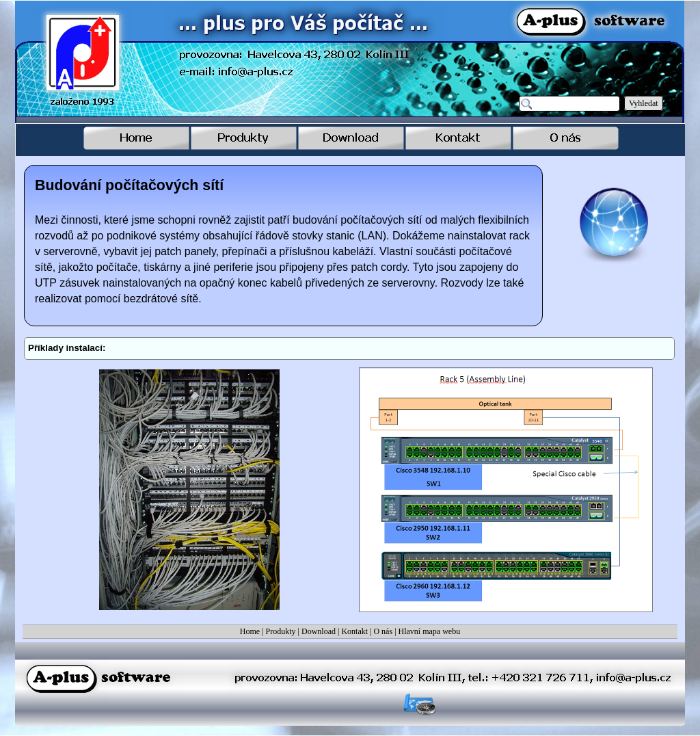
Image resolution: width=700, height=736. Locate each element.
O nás (383, 631)
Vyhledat (644, 103)
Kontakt (354, 631)
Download (319, 631)
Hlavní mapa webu (430, 631)
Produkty (281, 631)
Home (250, 631)
